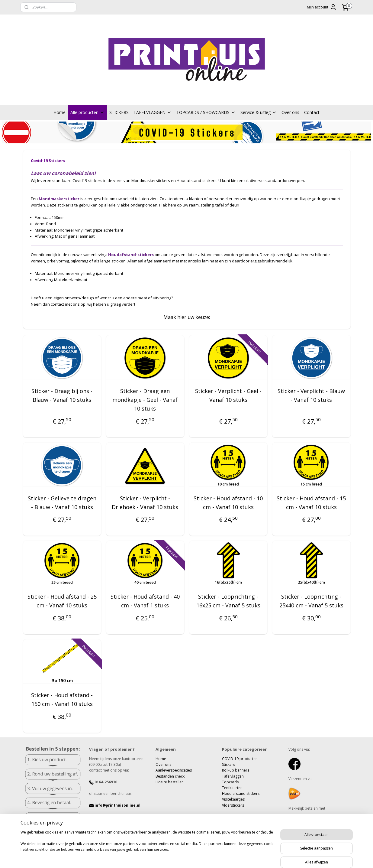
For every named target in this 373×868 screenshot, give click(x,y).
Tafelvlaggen (233, 776)
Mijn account (322, 7)
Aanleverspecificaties (174, 770)
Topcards (230, 782)
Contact (312, 112)
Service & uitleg (259, 112)
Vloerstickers (233, 805)
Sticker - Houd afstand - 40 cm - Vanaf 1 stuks (145, 601)
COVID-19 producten (240, 759)
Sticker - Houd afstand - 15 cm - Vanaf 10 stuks (311, 503)
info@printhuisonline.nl (115, 805)
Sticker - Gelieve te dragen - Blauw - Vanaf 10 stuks (62, 503)
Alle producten (87, 112)
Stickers (228, 764)
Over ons (290, 112)
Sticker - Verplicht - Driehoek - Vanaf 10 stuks (145, 503)
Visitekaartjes (233, 799)
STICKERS (119, 112)
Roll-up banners (236, 770)
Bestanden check (170, 776)
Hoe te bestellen (170, 782)
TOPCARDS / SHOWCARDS (206, 112)
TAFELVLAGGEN (153, 112)
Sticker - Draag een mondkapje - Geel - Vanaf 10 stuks (145, 400)
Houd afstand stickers (241, 793)
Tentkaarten (232, 788)
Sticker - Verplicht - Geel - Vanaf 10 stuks (228, 396)
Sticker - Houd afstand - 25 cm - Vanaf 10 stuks (62, 601)
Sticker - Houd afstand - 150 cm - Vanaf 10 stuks (62, 699)
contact (57, 304)
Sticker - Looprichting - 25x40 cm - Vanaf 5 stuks (311, 601)
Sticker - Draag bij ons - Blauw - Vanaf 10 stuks (62, 396)
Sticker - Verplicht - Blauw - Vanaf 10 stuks (311, 396)
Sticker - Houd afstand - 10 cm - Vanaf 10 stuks (228, 503)
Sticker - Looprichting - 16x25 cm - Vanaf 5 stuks (228, 601)
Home (59, 112)
